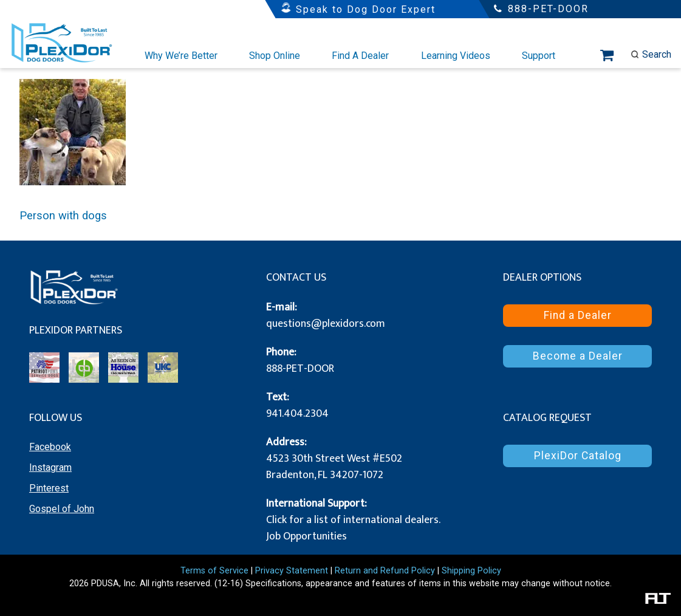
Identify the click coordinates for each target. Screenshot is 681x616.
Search (651, 54)
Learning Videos (456, 56)
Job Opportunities (306, 536)
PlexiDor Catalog (578, 456)
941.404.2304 (297, 414)
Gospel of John (62, 509)
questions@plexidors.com (326, 324)
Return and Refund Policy (385, 571)
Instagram (50, 467)
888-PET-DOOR (300, 369)
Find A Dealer (360, 56)
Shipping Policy (471, 571)
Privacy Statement (292, 571)
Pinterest (49, 488)
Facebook (50, 447)
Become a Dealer (578, 356)
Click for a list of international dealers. (353, 520)
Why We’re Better (181, 56)
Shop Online (275, 56)
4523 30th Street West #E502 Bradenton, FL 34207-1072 (334, 467)
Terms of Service (214, 571)
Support (539, 56)
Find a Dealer (578, 315)
